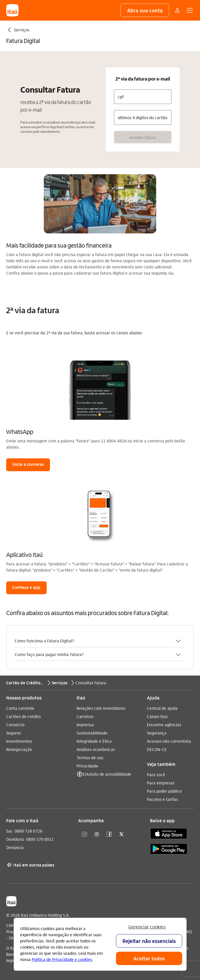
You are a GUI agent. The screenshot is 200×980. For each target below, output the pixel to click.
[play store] (169, 850)
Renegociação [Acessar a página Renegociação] (19, 749)
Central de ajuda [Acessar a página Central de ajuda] (162, 708)
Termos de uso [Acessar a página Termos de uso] (90, 758)
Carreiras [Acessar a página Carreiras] (85, 716)
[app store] (169, 834)
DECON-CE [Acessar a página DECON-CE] (157, 749)
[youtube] (97, 834)
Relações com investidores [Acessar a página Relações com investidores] (101, 708)
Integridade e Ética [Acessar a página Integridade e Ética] (94, 741)
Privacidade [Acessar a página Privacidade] (87, 766)
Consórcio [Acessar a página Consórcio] (15, 725)
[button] (145, 10)
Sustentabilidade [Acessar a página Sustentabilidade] (92, 733)
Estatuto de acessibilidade (107, 774)
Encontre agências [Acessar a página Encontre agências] (164, 725)
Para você (156, 775)
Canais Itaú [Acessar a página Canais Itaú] (157, 716)
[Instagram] (84, 834)
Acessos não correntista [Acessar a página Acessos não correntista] (169, 741)
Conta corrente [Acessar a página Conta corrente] (20, 708)
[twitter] (121, 834)
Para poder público (164, 791)
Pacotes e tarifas (162, 799)
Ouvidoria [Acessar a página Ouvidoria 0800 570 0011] (15, 839)
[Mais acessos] (177, 10)
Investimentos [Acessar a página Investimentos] (19, 741)
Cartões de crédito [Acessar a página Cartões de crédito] (23, 716)
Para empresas (161, 783)
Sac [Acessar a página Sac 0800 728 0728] (9, 831)
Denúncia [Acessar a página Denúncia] (15, 847)
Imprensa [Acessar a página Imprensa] (85, 725)
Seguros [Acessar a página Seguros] (14, 733)
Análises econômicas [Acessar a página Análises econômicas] (96, 749)
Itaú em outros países (30, 865)
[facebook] (109, 834)
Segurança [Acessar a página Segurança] (157, 733)
